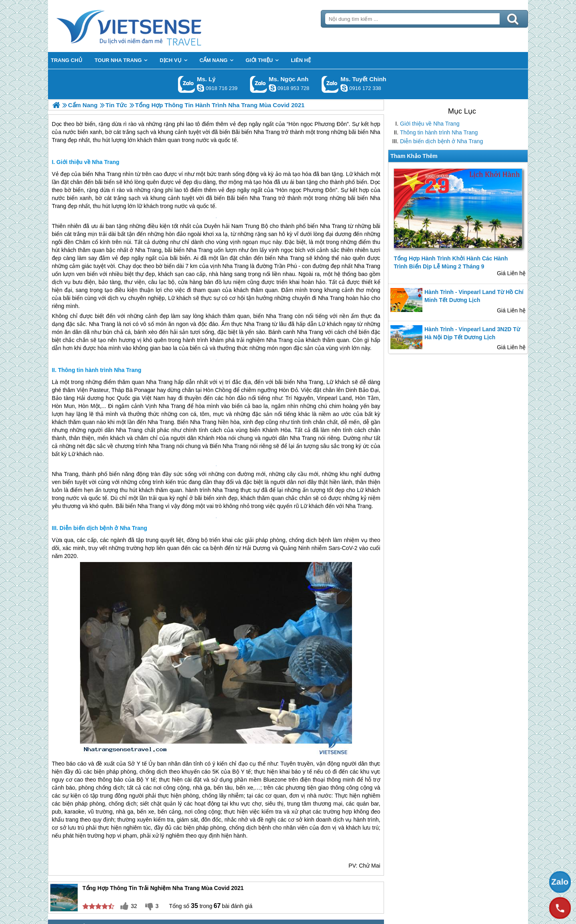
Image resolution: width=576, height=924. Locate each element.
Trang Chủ (149, 26)
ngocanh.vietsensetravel (272, 88)
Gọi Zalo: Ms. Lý (187, 84)
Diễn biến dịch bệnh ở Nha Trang (441, 141)
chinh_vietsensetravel (344, 88)
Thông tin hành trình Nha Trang (439, 132)
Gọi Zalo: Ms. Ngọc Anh (259, 84)
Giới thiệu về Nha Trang (430, 124)
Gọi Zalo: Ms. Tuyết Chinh (330, 84)
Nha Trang (108, 174)
